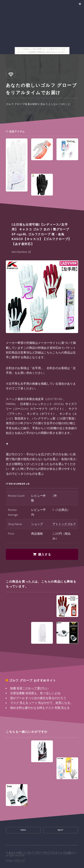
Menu (79, 4)
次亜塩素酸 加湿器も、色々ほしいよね (35, 693)
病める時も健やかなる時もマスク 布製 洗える (40, 708)
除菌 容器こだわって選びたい (29, 688)
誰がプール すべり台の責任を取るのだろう (38, 698)
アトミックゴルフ (64, 524)
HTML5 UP (19, 860)
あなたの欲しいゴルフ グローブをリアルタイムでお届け (41, 853)
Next (61, 830)
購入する (45, 554)
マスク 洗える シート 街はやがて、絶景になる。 (42, 703)
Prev (23, 830)
